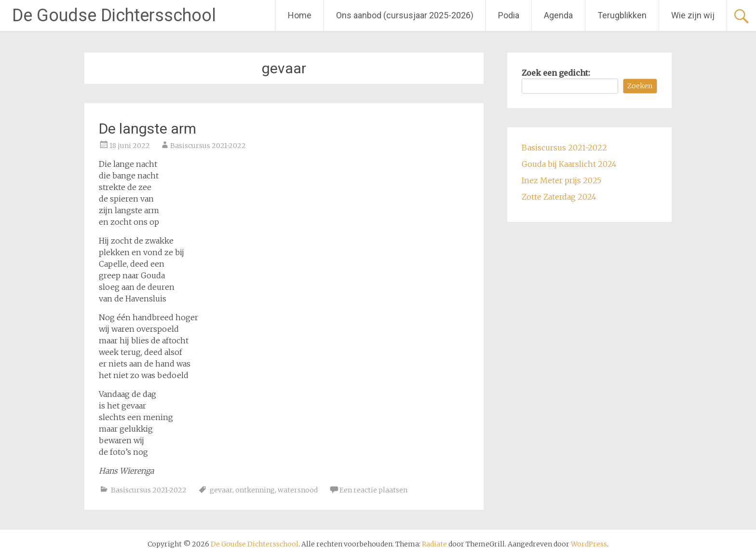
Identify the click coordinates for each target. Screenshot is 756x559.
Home (300, 15)
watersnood (298, 490)
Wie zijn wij (693, 15)
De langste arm (148, 129)
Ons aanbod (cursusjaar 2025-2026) (405, 15)
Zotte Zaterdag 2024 (559, 197)
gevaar (221, 490)
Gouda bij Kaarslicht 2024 (569, 164)
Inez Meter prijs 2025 (561, 180)
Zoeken (640, 86)
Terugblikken (622, 15)
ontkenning (255, 490)
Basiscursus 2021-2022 (208, 146)
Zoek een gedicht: (556, 73)
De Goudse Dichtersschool (114, 15)
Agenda (558, 15)
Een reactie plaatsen (373, 490)
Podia (509, 15)
